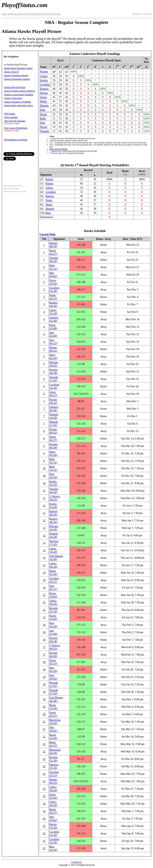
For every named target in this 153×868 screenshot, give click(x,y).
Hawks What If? (12, 72)
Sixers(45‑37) (53, 394)
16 (44, 625)
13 (44, 550)
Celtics (44, 76)
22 (44, 744)
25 (44, 826)
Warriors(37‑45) (54, 543)
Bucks (43, 114)
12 (44, 520)
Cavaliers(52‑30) (54, 289)
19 (44, 684)
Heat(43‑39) (53, 476)
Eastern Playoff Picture (26, 14)
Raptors (44, 89)
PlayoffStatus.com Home (16, 140)
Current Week (47, 234)
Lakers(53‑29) (53, 312)
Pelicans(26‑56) (54, 364)
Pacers (44, 127)
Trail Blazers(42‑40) (56, 558)
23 (44, 774)
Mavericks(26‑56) (55, 722)
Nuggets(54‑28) (54, 416)
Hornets (44, 105)
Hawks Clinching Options (16, 75)
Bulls (43, 118)
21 (44, 722)
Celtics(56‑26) (53, 565)
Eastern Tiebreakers (13, 98)
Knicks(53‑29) (53, 483)
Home (4, 14)
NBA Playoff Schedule (15, 121)
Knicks (44, 80)
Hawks (44, 93)
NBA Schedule (11, 117)
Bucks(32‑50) (53, 573)
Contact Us (76, 862)
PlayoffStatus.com (24, 5)
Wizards (45, 131)
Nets (43, 123)
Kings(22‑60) (53, 327)
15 (44, 595)
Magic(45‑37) (53, 252)
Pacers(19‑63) (53, 282)
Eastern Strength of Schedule (18, 102)
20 (44, 707)
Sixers (43, 97)
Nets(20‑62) (53, 274)
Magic (44, 101)
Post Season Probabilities (16, 128)
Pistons (44, 71)
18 (44, 662)
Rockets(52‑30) (53, 610)
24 (44, 804)
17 (44, 647)
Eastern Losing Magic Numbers (19, 95)
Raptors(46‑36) (53, 245)
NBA (11, 14)
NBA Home (10, 114)
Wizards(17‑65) (54, 379)
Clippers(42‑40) (54, 319)
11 (44, 491)
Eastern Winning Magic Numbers (20, 91)
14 (44, 573)
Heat (43, 110)
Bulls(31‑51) (53, 267)
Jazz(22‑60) (53, 334)
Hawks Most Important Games (18, 68)
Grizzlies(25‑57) (54, 580)
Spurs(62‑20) (53, 356)
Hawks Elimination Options (17, 79)
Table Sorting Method (58, 149)
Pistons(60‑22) (53, 349)
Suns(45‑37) (53, 342)
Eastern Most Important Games (19, 105)
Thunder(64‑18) (54, 260)
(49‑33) (55, 498)
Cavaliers (45, 84)
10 (44, 468)
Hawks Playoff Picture (49, 14)
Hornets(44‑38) (53, 371)
